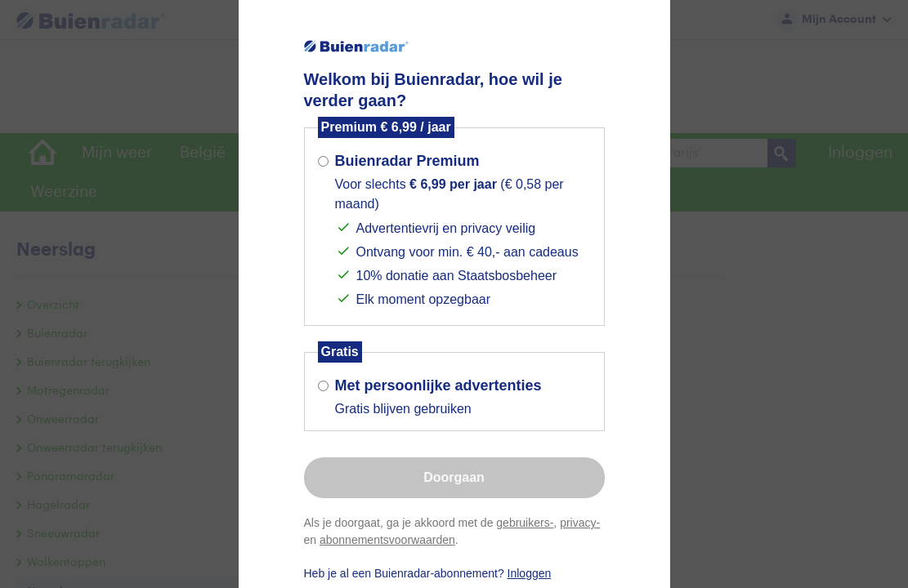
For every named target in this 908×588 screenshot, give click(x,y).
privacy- (580, 523)
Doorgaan (454, 477)
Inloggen (530, 573)
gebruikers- (525, 523)
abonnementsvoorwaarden (387, 540)
